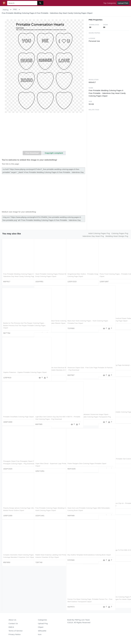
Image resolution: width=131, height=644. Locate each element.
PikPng (6, 10)
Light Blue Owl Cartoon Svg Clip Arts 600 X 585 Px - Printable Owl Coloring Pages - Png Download (49, 416)
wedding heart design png (117, 236)
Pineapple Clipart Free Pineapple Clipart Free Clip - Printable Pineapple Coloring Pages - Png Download (17, 460)
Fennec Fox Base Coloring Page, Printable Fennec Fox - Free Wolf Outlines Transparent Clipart (79, 598)
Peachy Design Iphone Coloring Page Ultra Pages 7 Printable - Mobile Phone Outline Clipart (17, 507)
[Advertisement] (44, 133)
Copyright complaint (54, 153)
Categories (42, 620)
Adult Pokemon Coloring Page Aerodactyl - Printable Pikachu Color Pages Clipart (113, 364)
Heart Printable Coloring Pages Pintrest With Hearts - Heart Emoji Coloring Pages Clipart (48, 273)
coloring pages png (120, 233)
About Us (12, 620)
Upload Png (43, 623)
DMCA (11, 627)
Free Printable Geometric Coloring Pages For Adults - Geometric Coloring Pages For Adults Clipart (114, 596)
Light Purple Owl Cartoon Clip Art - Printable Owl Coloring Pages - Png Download (112, 502)
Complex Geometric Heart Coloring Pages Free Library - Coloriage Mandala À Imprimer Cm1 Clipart (16, 554)
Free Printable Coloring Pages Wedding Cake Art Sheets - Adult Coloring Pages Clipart (47, 507)
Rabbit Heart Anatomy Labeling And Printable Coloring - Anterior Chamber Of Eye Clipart (49, 554)
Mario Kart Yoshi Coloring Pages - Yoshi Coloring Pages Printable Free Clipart (81, 320)
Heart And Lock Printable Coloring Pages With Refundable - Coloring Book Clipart (80, 507)
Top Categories (110, 3)
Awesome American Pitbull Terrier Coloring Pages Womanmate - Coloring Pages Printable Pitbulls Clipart (50, 320)
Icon (40, 634)
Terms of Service (16, 631)
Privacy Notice (15, 634)
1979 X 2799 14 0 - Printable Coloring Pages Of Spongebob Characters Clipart (113, 411)
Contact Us (13, 623)
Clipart (41, 627)
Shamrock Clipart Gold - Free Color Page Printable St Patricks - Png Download (80, 367)
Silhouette (42, 631)
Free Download (32, 153)
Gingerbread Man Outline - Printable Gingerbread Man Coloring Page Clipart (81, 273)
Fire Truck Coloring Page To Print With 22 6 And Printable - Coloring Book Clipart (113, 549)
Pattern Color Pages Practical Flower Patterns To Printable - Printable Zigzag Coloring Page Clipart (114, 317)
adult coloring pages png (99, 233)
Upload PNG (123, 3)
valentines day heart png (93, 236)
